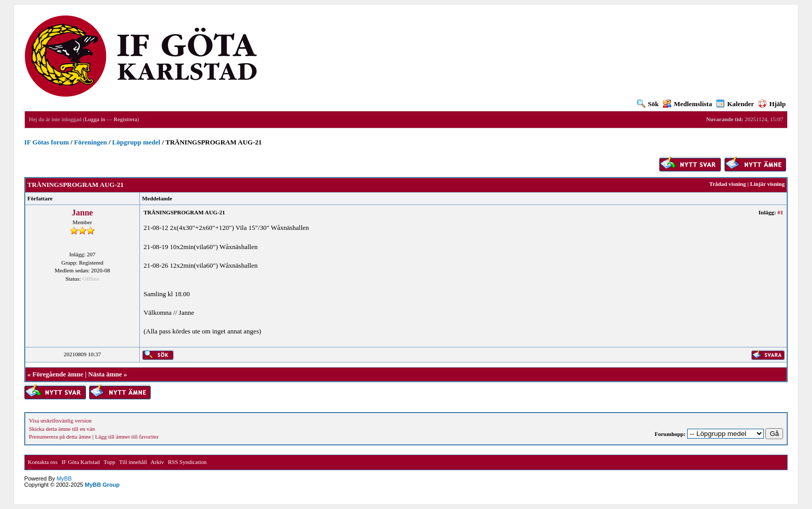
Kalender (735, 104)
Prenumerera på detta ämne (60, 437)
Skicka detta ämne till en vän (62, 429)
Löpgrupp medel (136, 142)
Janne (83, 213)
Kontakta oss (43, 462)
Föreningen (90, 142)
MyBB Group (102, 485)
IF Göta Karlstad (81, 462)
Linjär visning (767, 184)
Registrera (126, 119)
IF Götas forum (47, 142)
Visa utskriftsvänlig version (60, 420)
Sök (648, 104)
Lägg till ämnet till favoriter (127, 437)
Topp (109, 462)
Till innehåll (133, 462)
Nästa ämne (105, 374)
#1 (780, 212)
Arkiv (157, 462)
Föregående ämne (58, 374)
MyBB (64, 478)
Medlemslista (687, 104)
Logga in (95, 119)
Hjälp (772, 104)
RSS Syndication (187, 462)
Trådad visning (727, 184)
